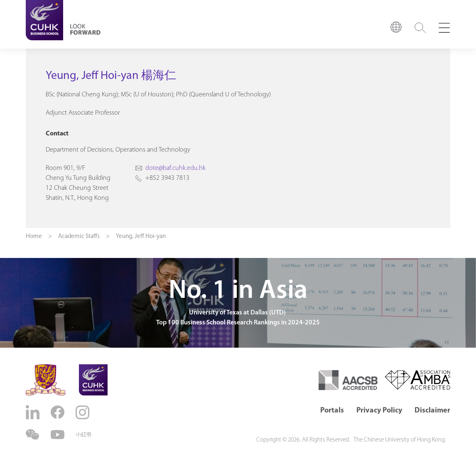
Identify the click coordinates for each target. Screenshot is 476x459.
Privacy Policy (379, 411)
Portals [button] (332, 411)
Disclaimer (432, 411)
